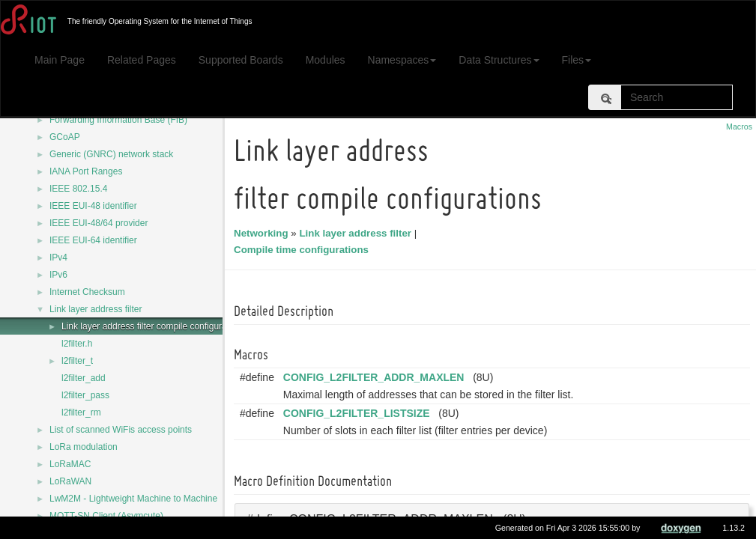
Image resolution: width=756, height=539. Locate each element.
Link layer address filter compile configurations (154, 326)
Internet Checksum (87, 292)
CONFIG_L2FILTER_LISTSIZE (359, 413)
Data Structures (499, 60)
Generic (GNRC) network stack (111, 154)
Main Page (60, 60)
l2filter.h (77, 344)
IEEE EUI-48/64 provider (99, 223)
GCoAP (65, 137)
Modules (326, 60)
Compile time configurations (303, 250)
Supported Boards (241, 60)
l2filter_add (84, 378)
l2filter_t (77, 361)
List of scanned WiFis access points (121, 430)
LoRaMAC (70, 464)
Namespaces (402, 60)
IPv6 (58, 275)
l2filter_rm (81, 412)
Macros (739, 127)
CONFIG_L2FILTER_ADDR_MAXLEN (376, 377)
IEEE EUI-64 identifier (93, 240)
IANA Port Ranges (86, 171)
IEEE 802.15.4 (78, 189)
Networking (263, 233)
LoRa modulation (84, 447)
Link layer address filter (96, 309)
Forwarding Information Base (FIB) (118, 120)
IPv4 (58, 258)
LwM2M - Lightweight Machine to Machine (133, 499)
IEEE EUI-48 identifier (93, 206)
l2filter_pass (85, 395)
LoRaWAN (70, 481)
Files (577, 60)
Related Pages (142, 60)
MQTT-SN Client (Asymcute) (106, 516)
